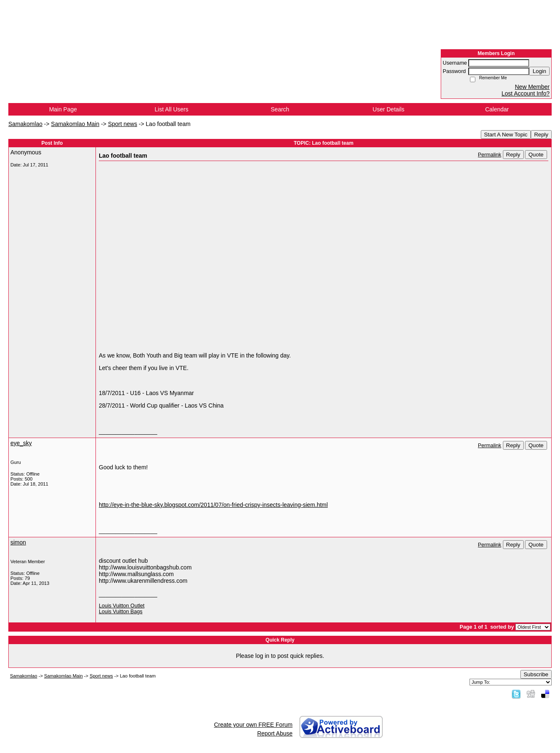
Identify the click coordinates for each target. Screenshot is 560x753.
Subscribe (536, 674)
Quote (536, 155)
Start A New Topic (506, 135)
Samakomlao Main (75, 124)
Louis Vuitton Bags (121, 612)
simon (18, 542)
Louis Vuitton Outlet (122, 606)
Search (280, 109)
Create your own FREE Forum (253, 725)
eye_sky (21, 443)
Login (539, 71)
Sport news (123, 124)
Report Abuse (275, 733)
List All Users (172, 109)
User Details (389, 109)
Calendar (497, 109)
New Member (532, 87)
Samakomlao (25, 124)
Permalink (490, 155)
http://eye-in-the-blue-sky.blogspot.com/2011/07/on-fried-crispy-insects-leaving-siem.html (213, 505)
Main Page (63, 109)
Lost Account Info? (526, 93)
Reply (541, 135)
